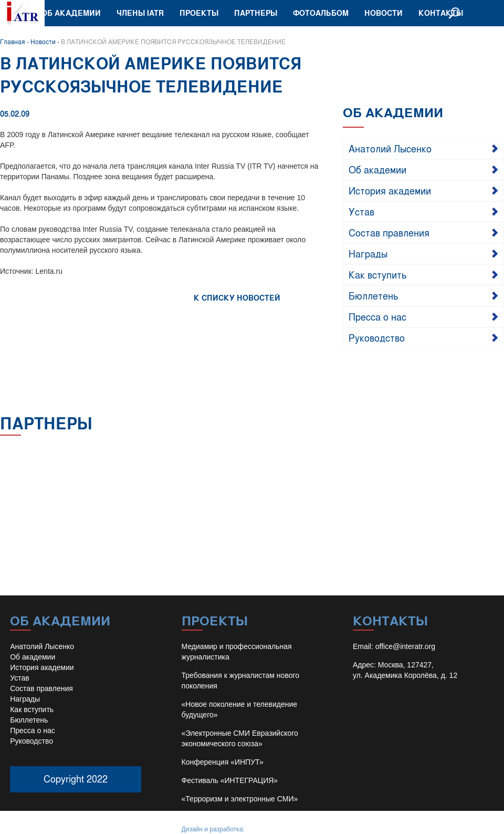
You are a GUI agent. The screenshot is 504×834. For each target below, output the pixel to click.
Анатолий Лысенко (390, 148)
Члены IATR (140, 13)
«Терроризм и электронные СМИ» (240, 799)
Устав (361, 211)
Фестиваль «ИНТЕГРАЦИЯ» (230, 780)
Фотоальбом (321, 13)
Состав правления (389, 232)
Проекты (199, 13)
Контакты (441, 13)
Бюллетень (374, 295)
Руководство (377, 337)
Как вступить (378, 274)
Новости (384, 13)
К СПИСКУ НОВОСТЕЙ (237, 298)
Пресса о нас (377, 316)
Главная (13, 42)
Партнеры (256, 13)
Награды (368, 253)
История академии (390, 190)
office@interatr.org (405, 646)
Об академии (71, 13)
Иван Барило (265, 829)
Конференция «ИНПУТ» (223, 762)
